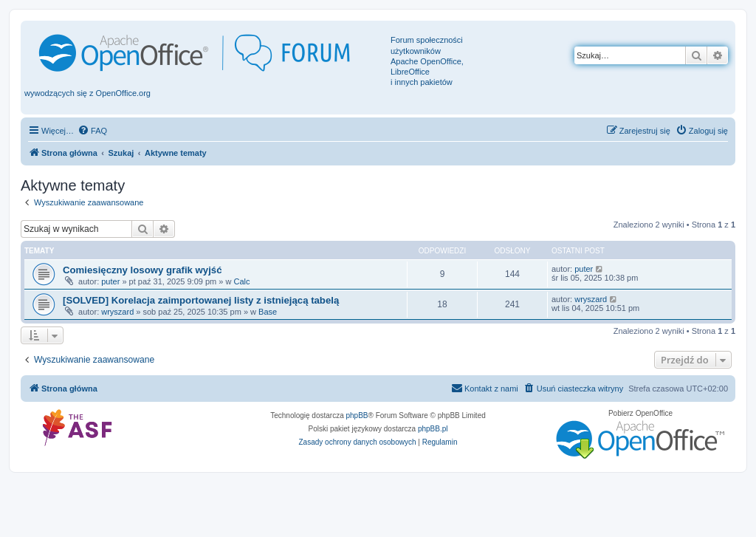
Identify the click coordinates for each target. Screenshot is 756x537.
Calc (241, 281)
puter (110, 281)
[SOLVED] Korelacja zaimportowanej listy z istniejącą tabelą (201, 300)
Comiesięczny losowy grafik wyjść (142, 270)
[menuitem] (92, 131)
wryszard (117, 312)
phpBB (357, 415)
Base (268, 312)
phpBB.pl (433, 429)
